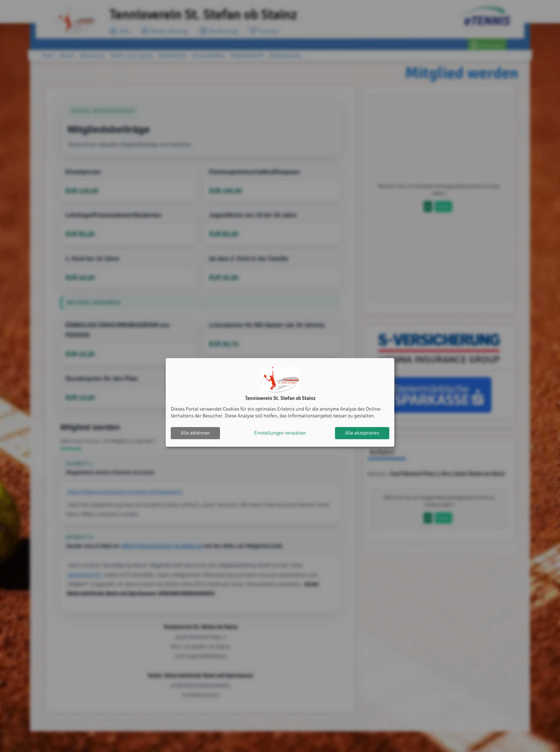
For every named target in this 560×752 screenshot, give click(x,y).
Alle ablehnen (195, 433)
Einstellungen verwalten (280, 433)
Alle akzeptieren (362, 433)
